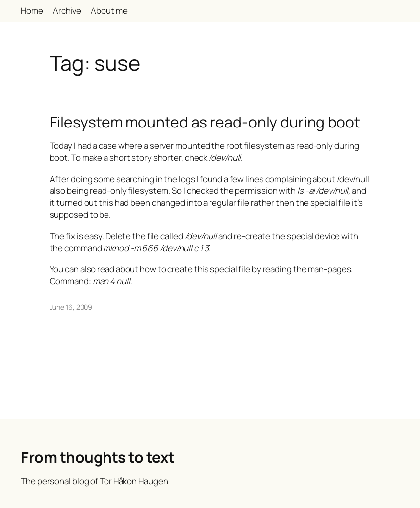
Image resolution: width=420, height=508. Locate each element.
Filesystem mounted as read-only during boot (205, 122)
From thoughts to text (98, 457)
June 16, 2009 (71, 307)
